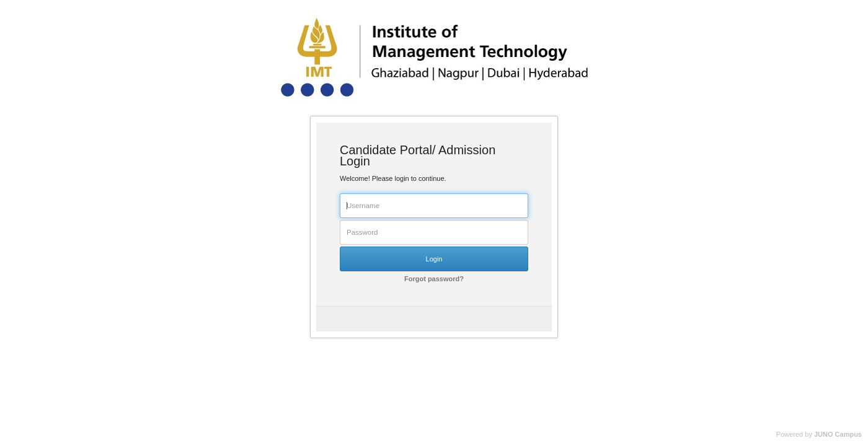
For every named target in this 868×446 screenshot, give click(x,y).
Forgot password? (434, 279)
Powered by (819, 434)
